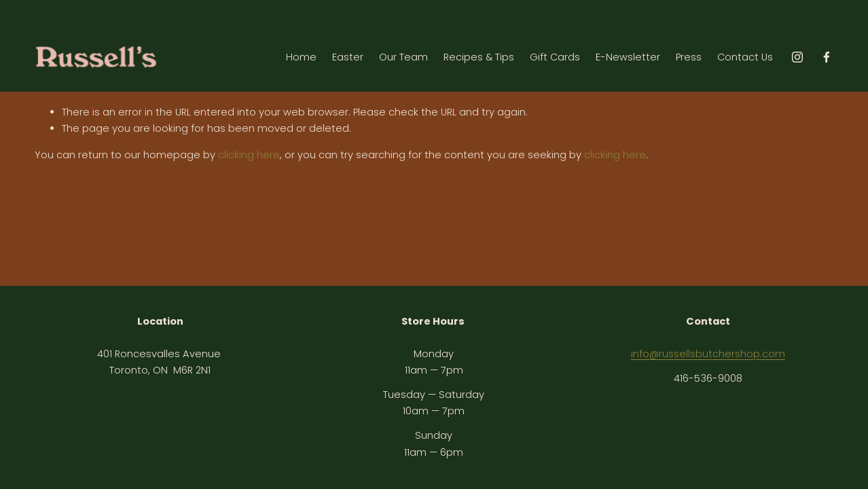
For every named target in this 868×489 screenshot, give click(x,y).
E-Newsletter (628, 57)
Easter (348, 57)
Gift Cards (555, 57)
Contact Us (745, 57)
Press (689, 57)
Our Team (403, 57)
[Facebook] (827, 57)
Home (301, 57)
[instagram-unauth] (797, 57)
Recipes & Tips (479, 57)
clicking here (249, 155)
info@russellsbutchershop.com (708, 354)
